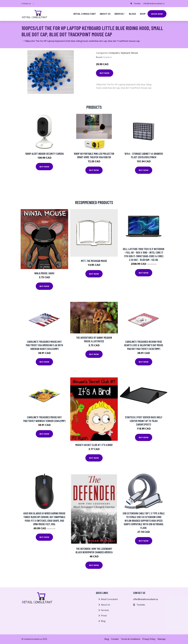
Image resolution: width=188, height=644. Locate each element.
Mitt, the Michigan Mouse (94, 261)
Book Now (157, 14)
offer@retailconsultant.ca (154, 3)
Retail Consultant (85, 14)
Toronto (137, 3)
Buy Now (105, 73)
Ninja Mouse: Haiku (44, 273)
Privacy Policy (149, 639)
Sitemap (161, 639)
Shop (143, 14)
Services (105, 610)
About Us (105, 605)
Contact (115, 639)
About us (105, 14)
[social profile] (33, 4)
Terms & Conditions (130, 639)
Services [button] (119, 14)
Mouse (135, 53)
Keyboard (125, 53)
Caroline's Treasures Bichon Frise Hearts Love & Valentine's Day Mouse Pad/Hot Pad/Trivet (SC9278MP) (144, 345)
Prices (104, 616)
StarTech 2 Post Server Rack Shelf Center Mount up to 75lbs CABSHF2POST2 (144, 421)
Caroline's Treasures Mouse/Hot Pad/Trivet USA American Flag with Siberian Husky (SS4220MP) (44, 345)
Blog (103, 621)
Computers (114, 53)
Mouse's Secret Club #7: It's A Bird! (94, 445)
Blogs (132, 14)
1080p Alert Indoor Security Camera (44, 154)
